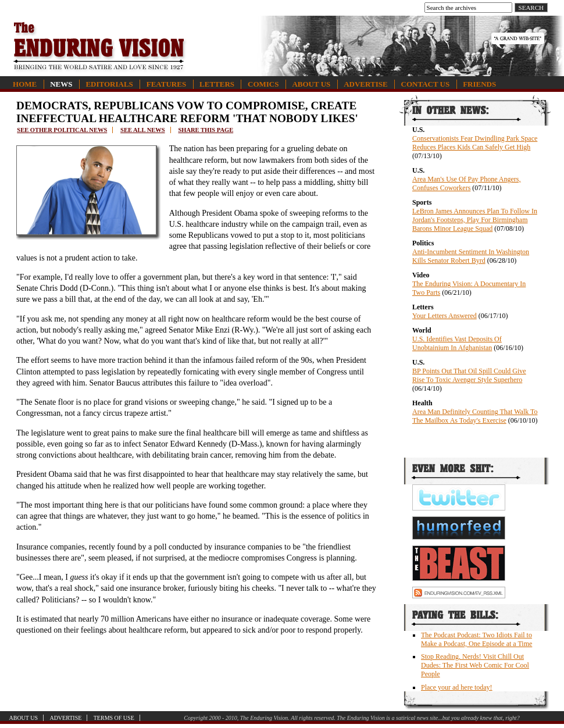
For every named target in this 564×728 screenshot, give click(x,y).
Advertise (365, 84)
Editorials (109, 84)
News (61, 84)
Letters (217, 84)
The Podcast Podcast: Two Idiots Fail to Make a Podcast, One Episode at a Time (476, 639)
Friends (479, 84)
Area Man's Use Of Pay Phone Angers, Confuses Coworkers (466, 183)
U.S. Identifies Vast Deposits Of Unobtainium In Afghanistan (457, 343)
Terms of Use (114, 718)
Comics (263, 84)
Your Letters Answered (445, 316)
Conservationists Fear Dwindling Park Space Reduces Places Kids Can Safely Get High (475, 143)
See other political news (62, 130)
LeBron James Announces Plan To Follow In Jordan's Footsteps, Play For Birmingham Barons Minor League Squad (475, 220)
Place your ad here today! (457, 687)
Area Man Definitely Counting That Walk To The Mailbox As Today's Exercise (475, 416)
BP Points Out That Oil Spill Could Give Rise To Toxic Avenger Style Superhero (469, 375)
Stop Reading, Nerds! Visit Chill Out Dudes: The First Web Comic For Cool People (475, 665)
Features (166, 84)
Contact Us (426, 84)
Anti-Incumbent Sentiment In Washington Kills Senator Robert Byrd (471, 256)
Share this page (206, 130)
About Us (311, 84)
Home (25, 84)
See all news (142, 130)
